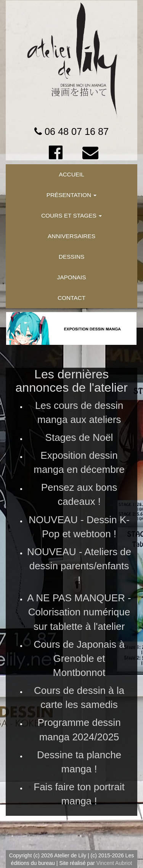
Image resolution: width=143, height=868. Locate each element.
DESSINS (72, 257)
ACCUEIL (71, 174)
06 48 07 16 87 (77, 131)
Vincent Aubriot (114, 863)
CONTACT (71, 298)
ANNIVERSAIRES (71, 236)
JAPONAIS (71, 277)
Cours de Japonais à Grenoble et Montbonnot (79, 658)
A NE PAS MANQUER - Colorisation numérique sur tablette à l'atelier (79, 612)
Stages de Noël (79, 437)
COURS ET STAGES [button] (71, 215)
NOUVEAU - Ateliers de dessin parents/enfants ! (79, 566)
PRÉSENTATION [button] (72, 195)
